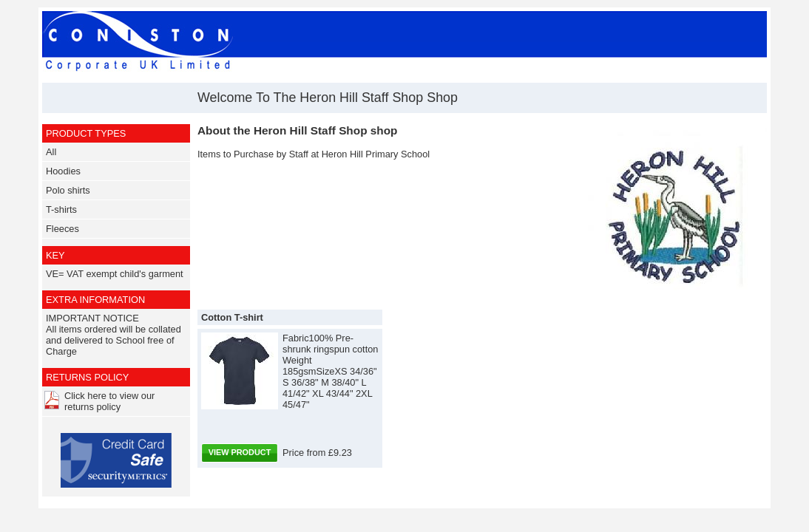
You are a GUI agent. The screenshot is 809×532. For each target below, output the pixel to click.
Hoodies (63, 171)
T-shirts (61, 209)
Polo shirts (68, 190)
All (51, 152)
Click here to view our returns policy (109, 401)
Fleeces (62, 229)
